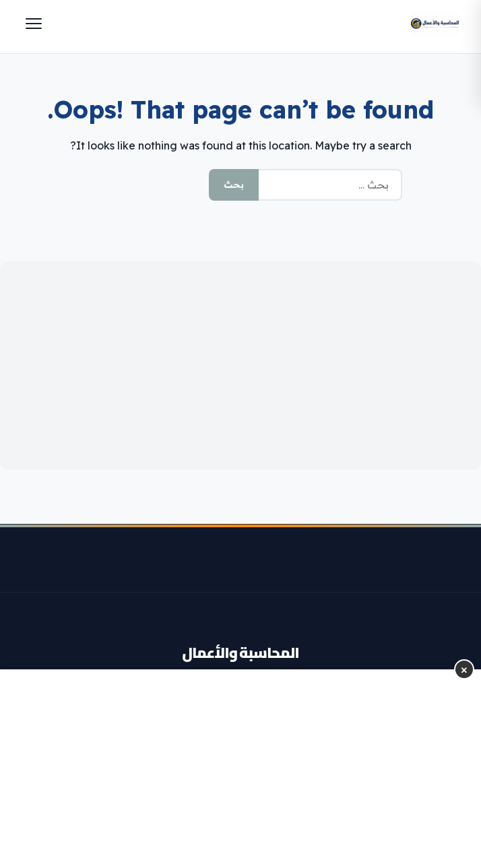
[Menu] (34, 24)
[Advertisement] (241, 366)
